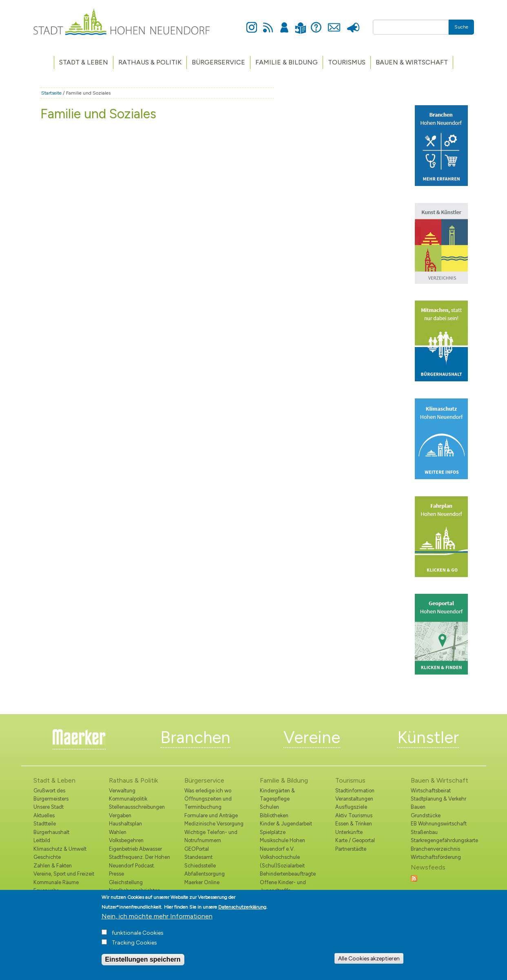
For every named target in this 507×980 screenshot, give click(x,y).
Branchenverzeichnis (435, 849)
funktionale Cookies (138, 937)
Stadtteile (45, 824)
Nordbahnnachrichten (135, 890)
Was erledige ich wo (208, 791)
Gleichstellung (126, 882)
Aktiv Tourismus (354, 815)
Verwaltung (122, 791)
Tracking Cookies (134, 947)
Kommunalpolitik (128, 799)
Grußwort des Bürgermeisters (51, 795)
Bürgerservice (218, 62)
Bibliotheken (274, 815)
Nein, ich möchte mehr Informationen (157, 921)
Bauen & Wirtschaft (412, 62)
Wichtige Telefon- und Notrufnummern (211, 836)
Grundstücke (426, 815)
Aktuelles (44, 815)
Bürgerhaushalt (51, 832)
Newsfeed (268, 23)
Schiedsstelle (200, 866)
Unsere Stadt (49, 807)
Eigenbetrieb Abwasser (135, 849)
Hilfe (316, 23)
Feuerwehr (46, 890)
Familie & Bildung (287, 62)
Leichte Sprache (301, 23)
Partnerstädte (351, 849)
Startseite (51, 93)
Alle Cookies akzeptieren (369, 962)
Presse (353, 23)
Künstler (428, 737)
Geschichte (47, 857)
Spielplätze (273, 832)
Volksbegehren (126, 840)
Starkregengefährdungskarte (442, 840)
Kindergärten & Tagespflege (277, 795)
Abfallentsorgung (205, 874)
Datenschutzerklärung (242, 911)
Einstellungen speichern (143, 964)
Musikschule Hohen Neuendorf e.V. (282, 844)
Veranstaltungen (354, 799)
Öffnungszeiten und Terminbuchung (208, 803)
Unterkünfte (349, 832)
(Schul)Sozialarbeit (282, 866)
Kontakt (334, 23)
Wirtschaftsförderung (436, 857)
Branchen (195, 737)
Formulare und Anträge (211, 815)
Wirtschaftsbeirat (431, 791)
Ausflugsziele (351, 807)
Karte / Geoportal (355, 840)
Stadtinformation (355, 791)
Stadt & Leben (84, 62)
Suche (461, 27)
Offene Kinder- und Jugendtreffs (283, 886)
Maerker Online (202, 882)
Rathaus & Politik (150, 62)
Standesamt (198, 857)
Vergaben (120, 815)
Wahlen (118, 832)
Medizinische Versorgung (214, 824)
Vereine (312, 737)
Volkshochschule (280, 857)
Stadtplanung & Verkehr (438, 799)
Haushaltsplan (125, 824)
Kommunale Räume (56, 882)
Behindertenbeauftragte (288, 874)
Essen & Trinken (354, 824)
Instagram (252, 23)
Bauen (418, 807)
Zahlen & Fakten (53, 866)
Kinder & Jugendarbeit (286, 824)
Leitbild (42, 840)
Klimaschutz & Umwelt (60, 849)
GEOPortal (197, 849)
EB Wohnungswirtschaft (439, 824)
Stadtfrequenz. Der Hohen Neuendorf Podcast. (139, 861)
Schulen (269, 807)
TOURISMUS (347, 62)
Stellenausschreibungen (137, 807)
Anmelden (284, 23)
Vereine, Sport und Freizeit (64, 874)
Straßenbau (424, 832)
